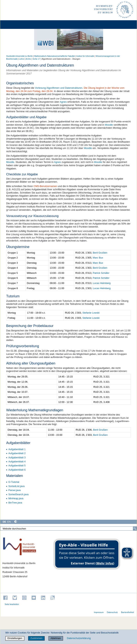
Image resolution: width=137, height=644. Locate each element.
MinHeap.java (16, 498)
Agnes (63, 102)
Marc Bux (98, 258)
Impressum (99, 612)
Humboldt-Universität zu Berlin (19, 56)
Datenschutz (112, 612)
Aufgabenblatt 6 (17, 470)
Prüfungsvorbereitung (23, 346)
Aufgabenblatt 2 (17, 453)
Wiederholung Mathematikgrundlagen (35, 410)
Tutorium (13, 296)
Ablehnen (56, 638)
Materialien (15, 476)
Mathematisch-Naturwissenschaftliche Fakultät (55, 56)
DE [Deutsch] (4, 522)
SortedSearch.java (18, 494)
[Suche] (135, 529)
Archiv (28, 59)
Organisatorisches (20, 83)
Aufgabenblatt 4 (17, 461)
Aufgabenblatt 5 (17, 466)
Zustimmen (36, 638)
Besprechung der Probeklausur (30, 326)
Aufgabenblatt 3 (17, 457)
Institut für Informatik (85, 56)
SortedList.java (17, 486)
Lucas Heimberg (102, 283)
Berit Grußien (100, 253)
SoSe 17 (36, 59)
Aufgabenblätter (18, 443)
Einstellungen (15, 638)
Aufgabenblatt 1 (17, 449)
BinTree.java (15, 503)
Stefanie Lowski (91, 313)
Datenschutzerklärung (79, 638)
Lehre (22, 59)
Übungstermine (18, 247)
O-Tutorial (14, 482)
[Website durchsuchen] (68, 529)
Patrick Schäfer (101, 273)
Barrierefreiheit (128, 612)
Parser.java (15, 490)
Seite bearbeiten (12, 604)
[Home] (14, 25)
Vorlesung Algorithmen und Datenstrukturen (59, 88)
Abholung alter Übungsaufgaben (31, 363)
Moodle (109, 125)
